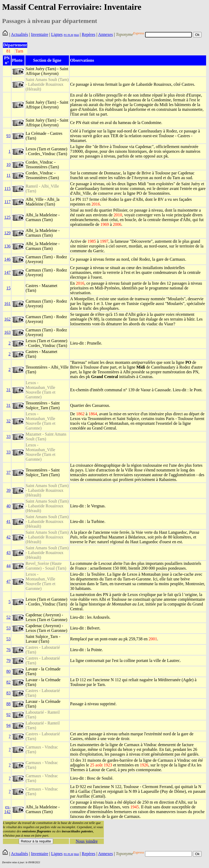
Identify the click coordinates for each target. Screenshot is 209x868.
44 (8, 566)
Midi (76, 35)
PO (65, 35)
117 (8, 202)
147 (7, 272)
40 (8, 506)
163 (7, 332)
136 (7, 246)
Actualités (19, 34)
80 (8, 671)
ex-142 (7, 809)
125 (7, 217)
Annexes (105, 34)
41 (8, 521)
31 (8, 390)
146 (7, 259)
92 (8, 715)
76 (8, 650)
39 (8, 490)
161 (7, 304)
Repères (89, 34)
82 (8, 682)
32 (8, 421)
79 (8, 660)
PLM (70, 35)
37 (8, 472)
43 (8, 553)
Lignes (57, 34)
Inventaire (40, 34)
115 (8, 189)
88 (8, 704)
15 (8, 288)
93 (8, 136)
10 (8, 164)
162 (7, 319)
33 (8, 437)
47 (8, 581)
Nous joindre (87, 841)
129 (7, 233)
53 (8, 628)
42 (8, 537)
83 (8, 693)
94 (8, 725)
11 (9, 175)
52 (8, 617)
